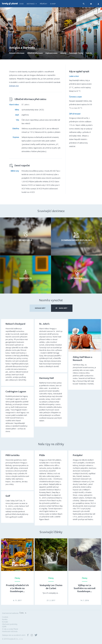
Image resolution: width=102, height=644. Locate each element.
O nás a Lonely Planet (10, 629)
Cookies (5, 617)
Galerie (89, 53)
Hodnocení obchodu (10, 631)
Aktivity (63, 53)
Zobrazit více (14, 86)
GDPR (4, 627)
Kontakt (5, 622)
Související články (76, 53)
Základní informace (17, 53)
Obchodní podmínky (10, 624)
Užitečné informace (35, 53)
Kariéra (5, 619)
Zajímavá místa (51, 53)
